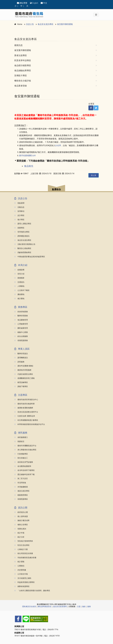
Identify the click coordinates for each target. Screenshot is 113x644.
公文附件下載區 (22, 290)
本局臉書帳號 (21, 487)
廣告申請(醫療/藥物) (24, 366)
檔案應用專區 (21, 495)
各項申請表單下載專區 (24, 470)
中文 (45, 3)
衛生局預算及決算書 (24, 553)
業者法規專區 (21, 55)
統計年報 (19, 533)
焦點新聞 (19, 203)
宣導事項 (19, 211)
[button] (56, 188)
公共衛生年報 (21, 574)
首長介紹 (19, 274)
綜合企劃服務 (21, 336)
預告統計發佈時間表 (24, 541)
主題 (79, 606)
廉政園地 (19, 294)
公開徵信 (19, 566)
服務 (89, 606)
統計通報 (19, 562)
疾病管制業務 (21, 312)
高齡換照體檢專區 (23, 252)
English (35, 3)
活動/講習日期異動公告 (25, 244)
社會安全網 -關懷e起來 (25, 416)
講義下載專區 (21, 386)
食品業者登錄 (21, 86)
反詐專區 (19, 215)
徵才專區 (19, 220)
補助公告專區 (21, 525)
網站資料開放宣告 (45, 606)
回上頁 (94, 175)
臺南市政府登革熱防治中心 (26, 400)
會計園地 (19, 299)
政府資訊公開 (21, 512)
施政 (84, 606)
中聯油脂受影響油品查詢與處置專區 (30, 257)
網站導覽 (23, 3)
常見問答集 (20, 483)
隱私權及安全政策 (29, 606)
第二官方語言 (21, 479)
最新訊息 (18, 45)
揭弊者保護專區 (22, 586)
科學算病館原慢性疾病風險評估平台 (30, 424)
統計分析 (19, 537)
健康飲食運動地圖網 (24, 408)
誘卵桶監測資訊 (22, 236)
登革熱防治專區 (22, 232)
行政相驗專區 (21, 454)
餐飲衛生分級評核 (23, 81)
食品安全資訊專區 (45, 24)
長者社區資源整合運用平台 (26, 412)
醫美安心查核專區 (23, 248)
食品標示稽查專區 (23, 65)
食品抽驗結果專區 (23, 70)
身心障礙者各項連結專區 (25, 450)
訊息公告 (30, 24)
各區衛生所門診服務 (24, 462)
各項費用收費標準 (23, 466)
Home (20, 24)
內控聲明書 (20, 570)
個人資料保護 (21, 516)
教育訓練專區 (21, 382)
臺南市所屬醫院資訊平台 (25, 446)
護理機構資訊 (21, 358)
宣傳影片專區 (21, 76)
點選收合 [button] (56, 189)
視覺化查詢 (20, 529)
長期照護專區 (21, 499)
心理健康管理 (21, 324)
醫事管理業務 (21, 316)
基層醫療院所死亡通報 (24, 378)
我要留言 (19, 442)
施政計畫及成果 (22, 520)
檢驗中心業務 (21, 332)
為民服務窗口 (21, 437)
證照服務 (19, 362)
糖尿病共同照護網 (23, 370)
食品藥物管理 (21, 320)
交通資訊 (19, 282)
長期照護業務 (21, 341)
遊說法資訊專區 (22, 491)
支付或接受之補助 (23, 578)
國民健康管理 (21, 328)
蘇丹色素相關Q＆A (27, 156)
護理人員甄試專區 (23, 224)
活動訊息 (19, 207)
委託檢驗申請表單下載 (24, 475)
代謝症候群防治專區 (24, 374)
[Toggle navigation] (96, 15)
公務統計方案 (21, 549)
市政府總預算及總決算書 (25, 558)
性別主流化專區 (22, 545)
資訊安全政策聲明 (60, 606)
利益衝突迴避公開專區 (24, 582)
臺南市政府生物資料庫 (24, 404)
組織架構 (19, 270)
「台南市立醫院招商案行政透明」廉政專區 (32, 591)
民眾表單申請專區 (23, 60)
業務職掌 (19, 278)
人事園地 (19, 286)
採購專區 (19, 228)
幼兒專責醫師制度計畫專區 (26, 420)
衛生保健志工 (21, 458)
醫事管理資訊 (21, 354)
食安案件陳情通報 (65, 24)
